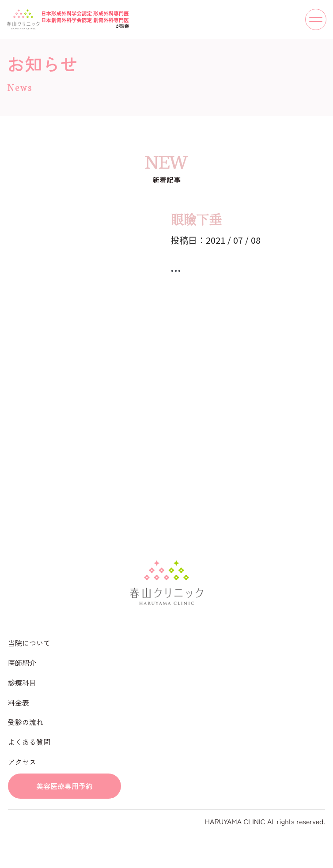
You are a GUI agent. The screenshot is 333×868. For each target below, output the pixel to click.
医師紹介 (22, 663)
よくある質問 (29, 742)
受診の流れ (26, 722)
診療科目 (22, 683)
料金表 (19, 702)
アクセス (22, 762)
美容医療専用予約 (64, 786)
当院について (29, 643)
